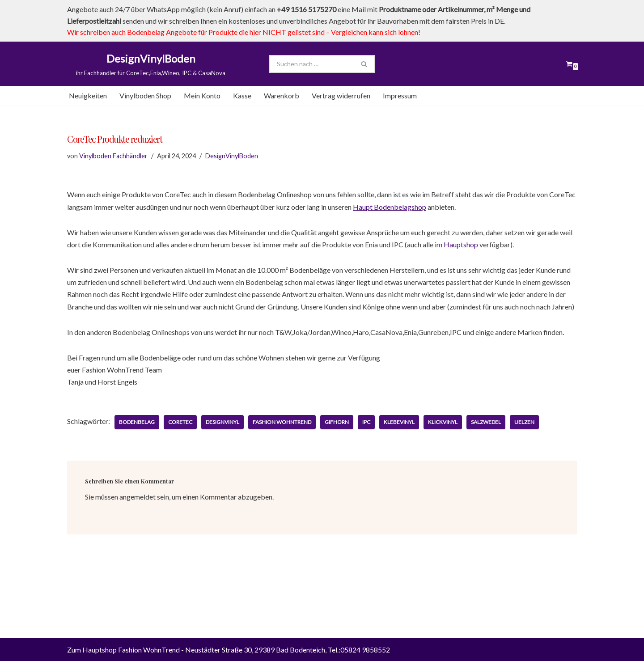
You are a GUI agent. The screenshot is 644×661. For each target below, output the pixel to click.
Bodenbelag (137, 422)
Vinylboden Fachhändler (113, 156)
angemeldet (138, 497)
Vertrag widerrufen (341, 95)
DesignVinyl (222, 422)
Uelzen (524, 422)
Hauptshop (461, 244)
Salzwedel (486, 422)
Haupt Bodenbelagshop (390, 207)
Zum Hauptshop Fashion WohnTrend (123, 650)
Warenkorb (282, 95)
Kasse (242, 95)
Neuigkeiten (88, 95)
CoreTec (180, 422)
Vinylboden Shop (145, 95)
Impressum (400, 95)
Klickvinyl (443, 422)
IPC (366, 422)
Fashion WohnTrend (282, 422)
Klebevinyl (399, 422)
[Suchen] (311, 64)
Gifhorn (337, 422)
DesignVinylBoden (232, 156)
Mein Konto (202, 95)
